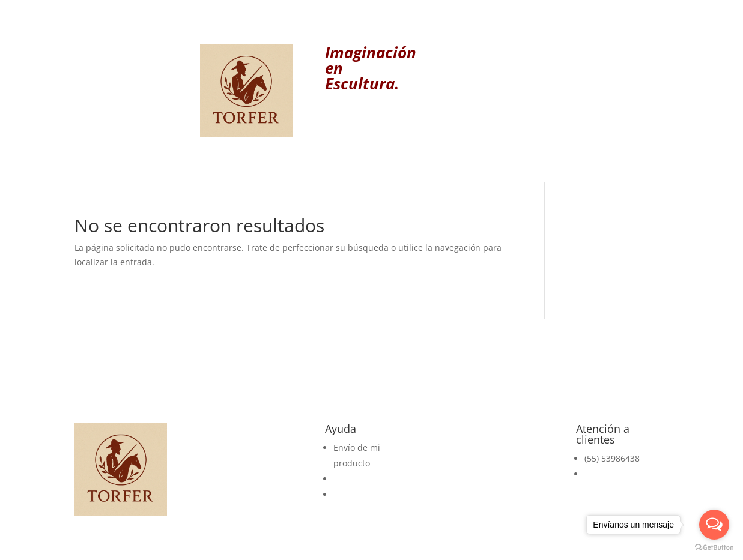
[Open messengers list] (714, 525)
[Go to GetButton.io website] (714, 548)
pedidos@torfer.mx (623, 474)
